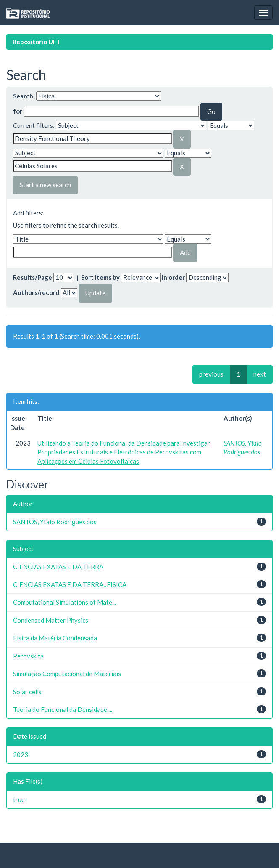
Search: (24, 96)
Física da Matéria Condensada (55, 638)
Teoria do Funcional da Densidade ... (63, 709)
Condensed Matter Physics (51, 620)
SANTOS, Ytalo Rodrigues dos (55, 522)
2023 (21, 754)
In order (173, 277)
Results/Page (33, 277)
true (19, 799)
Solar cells (27, 692)
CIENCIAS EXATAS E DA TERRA (58, 567)
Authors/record (36, 292)
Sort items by (100, 277)
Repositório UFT (37, 42)
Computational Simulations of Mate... (64, 602)
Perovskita (28, 656)
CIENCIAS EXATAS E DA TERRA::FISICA (70, 584)
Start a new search (45, 185)
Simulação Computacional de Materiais (67, 674)
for (18, 111)
